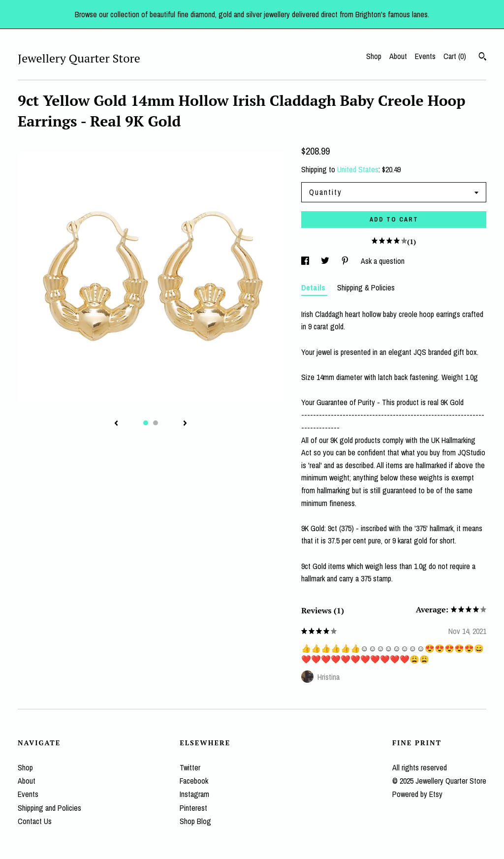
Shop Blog (195, 821)
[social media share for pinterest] (346, 261)
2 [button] (156, 423)
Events (425, 56)
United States (358, 169)
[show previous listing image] (116, 424)
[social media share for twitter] (326, 261)
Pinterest (193, 808)
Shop (374, 56)
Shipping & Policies (366, 287)
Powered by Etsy (417, 794)
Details (314, 287)
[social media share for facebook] (306, 261)
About (398, 56)
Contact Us (35, 821)
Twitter (190, 767)
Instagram (194, 794)
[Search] (483, 58)
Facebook (194, 781)
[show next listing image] (185, 424)
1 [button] (146, 423)
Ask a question (383, 261)
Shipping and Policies (49, 808)
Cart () (455, 56)
